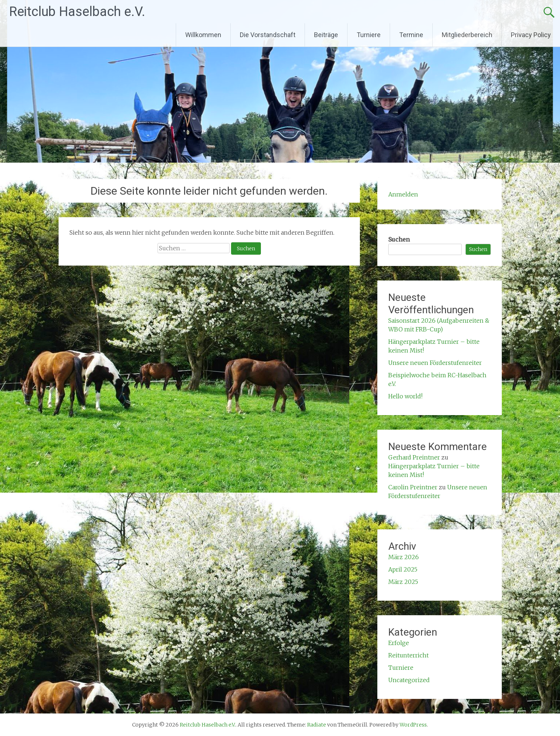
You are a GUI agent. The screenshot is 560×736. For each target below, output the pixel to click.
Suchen (399, 239)
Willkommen (203, 35)
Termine (411, 35)
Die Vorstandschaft (268, 35)
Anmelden (403, 194)
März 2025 (403, 582)
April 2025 (403, 569)
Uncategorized (409, 680)
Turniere (369, 35)
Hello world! (405, 396)
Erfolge (399, 643)
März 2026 (404, 557)
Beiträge (326, 35)
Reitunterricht (408, 655)
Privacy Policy (531, 35)
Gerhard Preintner (414, 457)
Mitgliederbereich (467, 35)
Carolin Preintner (413, 487)
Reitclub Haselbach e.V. (77, 12)
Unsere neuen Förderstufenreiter (435, 363)
